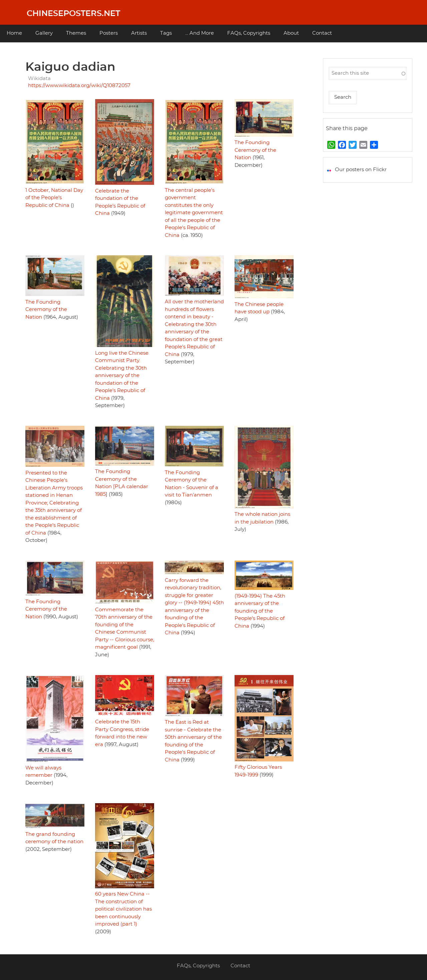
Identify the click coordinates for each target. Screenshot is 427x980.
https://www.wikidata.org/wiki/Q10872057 (79, 86)
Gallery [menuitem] (44, 33)
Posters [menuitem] (109, 33)
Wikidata (39, 79)
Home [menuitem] (14, 33)
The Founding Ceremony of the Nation (255, 150)
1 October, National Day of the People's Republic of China (54, 198)
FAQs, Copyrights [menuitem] (249, 33)
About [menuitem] (291, 33)
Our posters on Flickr (361, 170)
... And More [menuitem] (199, 33)
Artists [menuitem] (139, 33)
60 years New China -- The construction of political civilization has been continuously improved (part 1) (123, 909)
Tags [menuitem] (166, 33)
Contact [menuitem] (322, 33)
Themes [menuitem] (76, 33)
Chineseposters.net (73, 14)
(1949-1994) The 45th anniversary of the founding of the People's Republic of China (260, 611)
